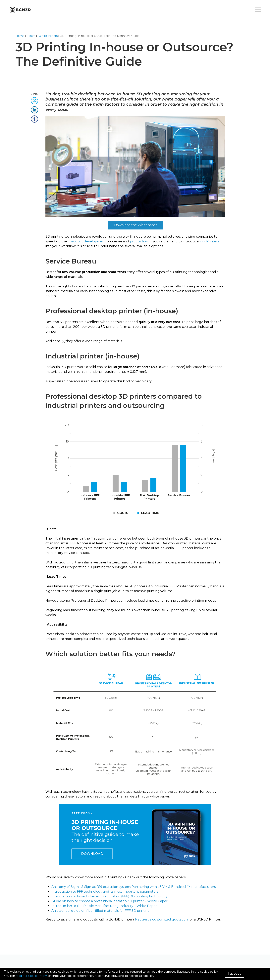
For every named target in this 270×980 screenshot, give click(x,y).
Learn (31, 36)
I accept (235, 974)
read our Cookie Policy (31, 976)
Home (20, 36)
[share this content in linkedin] (34, 109)
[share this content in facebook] (34, 118)
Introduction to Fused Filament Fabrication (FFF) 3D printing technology (109, 896)
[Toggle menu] (258, 10)
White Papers (48, 36)
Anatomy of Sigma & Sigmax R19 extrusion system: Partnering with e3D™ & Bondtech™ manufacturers (134, 887)
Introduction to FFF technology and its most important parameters (105, 892)
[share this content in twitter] (34, 99)
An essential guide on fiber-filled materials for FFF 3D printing (101, 911)
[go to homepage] (20, 10)
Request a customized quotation (161, 919)
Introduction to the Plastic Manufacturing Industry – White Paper (104, 906)
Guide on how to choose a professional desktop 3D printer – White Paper (109, 901)
